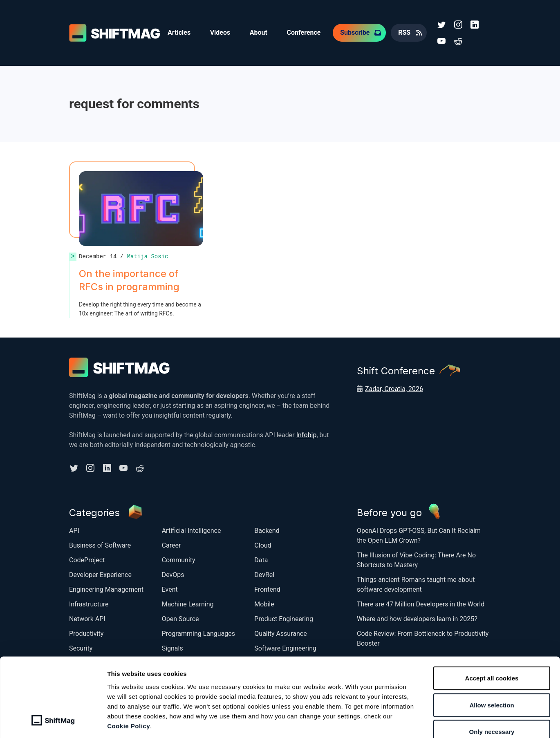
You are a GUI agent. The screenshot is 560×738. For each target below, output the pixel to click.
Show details (431, 722)
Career (171, 545)
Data (261, 560)
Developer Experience (100, 574)
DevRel (264, 574)
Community (179, 560)
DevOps (173, 574)
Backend (267, 530)
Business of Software (100, 545)
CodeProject (87, 560)
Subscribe (356, 32)
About (259, 32)
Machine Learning (188, 604)
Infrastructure (89, 604)
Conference (304, 32)
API (74, 530)
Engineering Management (106, 589)
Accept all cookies (492, 631)
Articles (179, 32)
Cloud (263, 545)
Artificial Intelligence (192, 530)
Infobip (307, 435)
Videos (220, 32)
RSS (405, 32)
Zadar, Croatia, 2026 (394, 388)
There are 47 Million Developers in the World (421, 604)
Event (170, 589)
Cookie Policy (129, 678)
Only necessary (492, 684)
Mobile (264, 604)
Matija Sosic (148, 256)
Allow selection (492, 658)
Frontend (267, 589)
